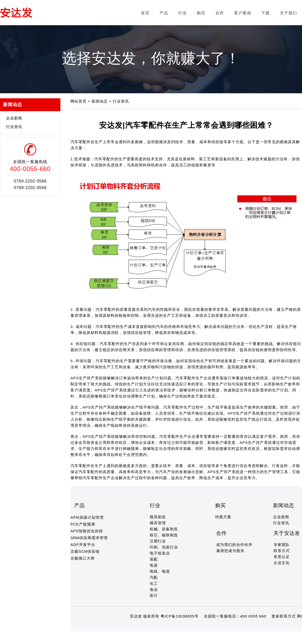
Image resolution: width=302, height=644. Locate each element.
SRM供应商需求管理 (89, 538)
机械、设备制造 (164, 529)
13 (116, 626)
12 (111, 626)
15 (125, 626)
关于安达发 (287, 533)
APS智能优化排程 (87, 531)
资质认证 (282, 557)
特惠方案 (223, 517)
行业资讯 (14, 127)
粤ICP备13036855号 (180, 616)
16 (130, 626)
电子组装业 (160, 553)
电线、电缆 (160, 571)
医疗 (154, 595)
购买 (201, 13)
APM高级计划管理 (87, 517)
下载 (266, 13)
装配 (154, 559)
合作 (220, 13)
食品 (154, 589)
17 (135, 626)
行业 (182, 13)
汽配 (154, 577)
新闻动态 (100, 101)
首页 (145, 13)
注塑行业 (158, 541)
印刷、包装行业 (164, 547)
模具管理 (158, 523)
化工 (154, 583)
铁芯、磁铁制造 (164, 535)
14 (120, 626)
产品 (164, 13)
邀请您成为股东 (230, 551)
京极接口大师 (83, 558)
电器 (154, 565)
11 (106, 626)
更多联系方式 (284, 616)
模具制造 (158, 517)
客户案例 (243, 13)
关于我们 (288, 13)
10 (101, 626)
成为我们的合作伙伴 (234, 545)
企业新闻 (14, 118)
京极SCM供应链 (85, 551)
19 (145, 626)
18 (140, 626)
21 (154, 626)
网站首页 (79, 101)
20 (150, 626)
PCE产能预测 (83, 524)
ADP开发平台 (83, 545)
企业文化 (282, 563)
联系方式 (282, 551)
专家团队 (282, 545)
